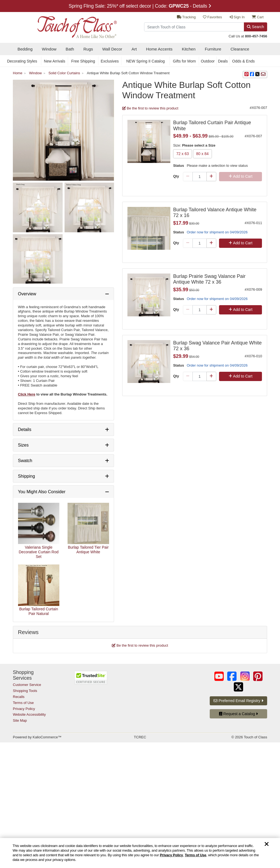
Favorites (212, 17)
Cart (258, 17)
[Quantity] (200, 177)
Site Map (20, 720)
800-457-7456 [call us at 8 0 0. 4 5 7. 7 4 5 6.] (256, 36)
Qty (176, 176)
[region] (140, 853)
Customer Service (27, 685)
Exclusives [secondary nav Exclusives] (110, 61)
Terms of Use (196, 855)
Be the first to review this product (150, 108)
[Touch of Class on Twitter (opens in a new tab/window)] (238, 687)
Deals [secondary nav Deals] (223, 61)
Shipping (27, 476)
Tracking (186, 17)
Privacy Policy (171, 855)
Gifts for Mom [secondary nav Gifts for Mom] (184, 61)
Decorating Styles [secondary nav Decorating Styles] (22, 61)
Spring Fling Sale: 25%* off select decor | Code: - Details (140, 6)
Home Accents (159, 49)
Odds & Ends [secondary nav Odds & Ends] (243, 61)
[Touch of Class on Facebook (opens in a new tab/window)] (232, 676)
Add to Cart (240, 176)
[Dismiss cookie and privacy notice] (267, 844)
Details (25, 429)
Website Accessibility (29, 714)
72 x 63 (183, 154)
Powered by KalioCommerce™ (37, 737)
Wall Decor (112, 49)
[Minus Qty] (188, 177)
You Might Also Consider (42, 492)
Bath (70, 49)
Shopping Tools (25, 691)
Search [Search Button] (255, 27)
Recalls (19, 697)
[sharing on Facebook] (252, 75)
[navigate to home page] (65, 26)
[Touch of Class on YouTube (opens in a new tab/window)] (219, 676)
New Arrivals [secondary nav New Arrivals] (55, 61)
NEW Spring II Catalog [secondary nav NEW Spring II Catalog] (146, 61)
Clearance (240, 49)
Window (49, 49)
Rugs (88, 49)
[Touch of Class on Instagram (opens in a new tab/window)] (245, 676)
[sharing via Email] (263, 75)
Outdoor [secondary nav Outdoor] (208, 61)
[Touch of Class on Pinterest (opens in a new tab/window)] (258, 676)
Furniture (213, 49)
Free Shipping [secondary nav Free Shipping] (83, 61)
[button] (247, 75)
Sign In (237, 17)
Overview (27, 294)
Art (134, 49)
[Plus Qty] (211, 177)
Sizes (23, 445)
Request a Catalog (239, 714)
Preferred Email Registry (238, 701)
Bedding (25, 49)
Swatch (25, 461)
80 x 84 (202, 154)
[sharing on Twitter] (257, 75)
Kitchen (189, 49)
